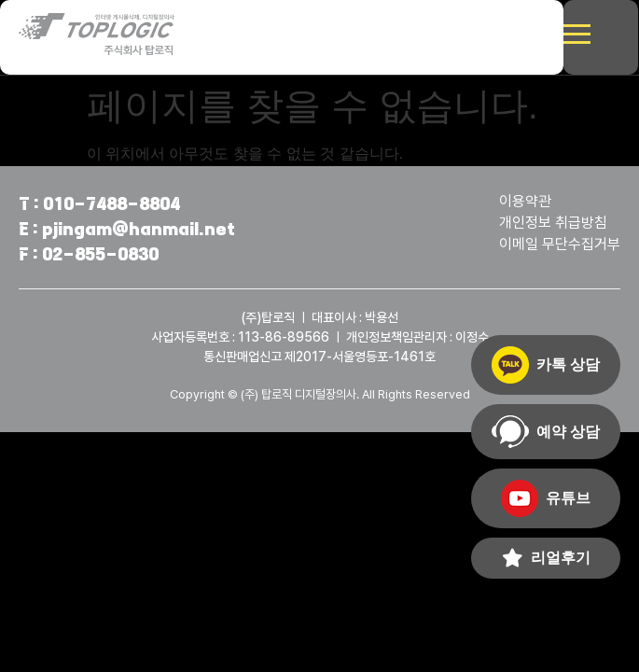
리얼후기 (546, 558)
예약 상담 (546, 432)
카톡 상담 (546, 365)
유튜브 (546, 498)
